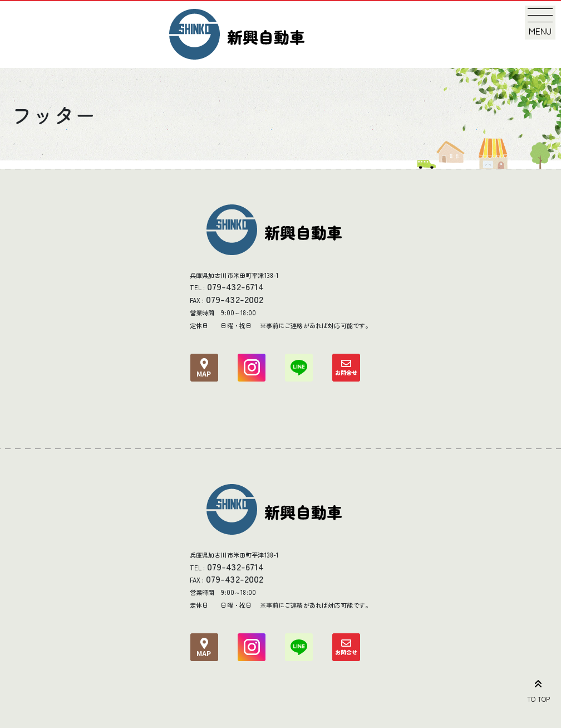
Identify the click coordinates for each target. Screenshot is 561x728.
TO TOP (538, 689)
